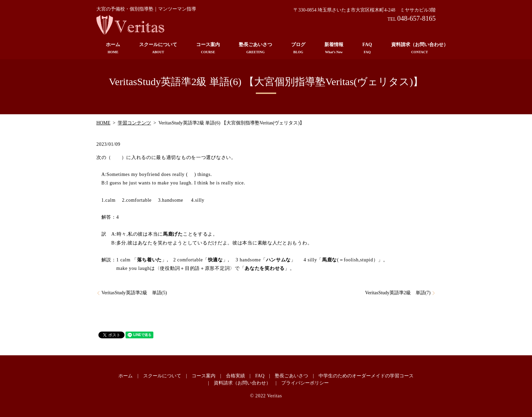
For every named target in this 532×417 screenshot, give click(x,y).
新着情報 (334, 48)
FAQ (367, 48)
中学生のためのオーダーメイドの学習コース (366, 376)
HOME (103, 123)
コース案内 (208, 48)
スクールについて (158, 48)
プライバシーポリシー (305, 383)
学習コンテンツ (134, 123)
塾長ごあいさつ (255, 48)
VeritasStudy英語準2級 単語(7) (398, 293)
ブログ (298, 48)
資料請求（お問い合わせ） (420, 48)
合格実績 (235, 376)
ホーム (113, 48)
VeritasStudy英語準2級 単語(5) (134, 293)
